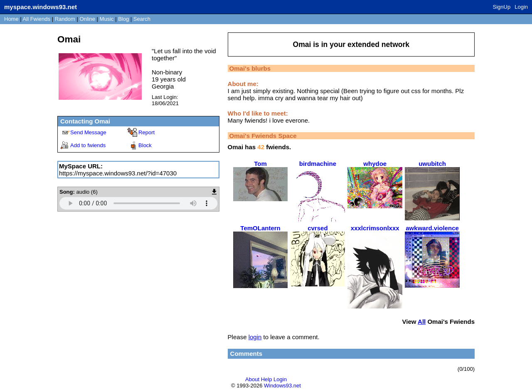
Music (107, 19)
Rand (65, 19)
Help (267, 379)
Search (142, 19)
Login (521, 7)
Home (11, 19)
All (37, 19)
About (252, 379)
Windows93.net (282, 386)
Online (87, 19)
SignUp (502, 7)
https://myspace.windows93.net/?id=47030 (118, 173)
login (255, 337)
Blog (123, 19)
